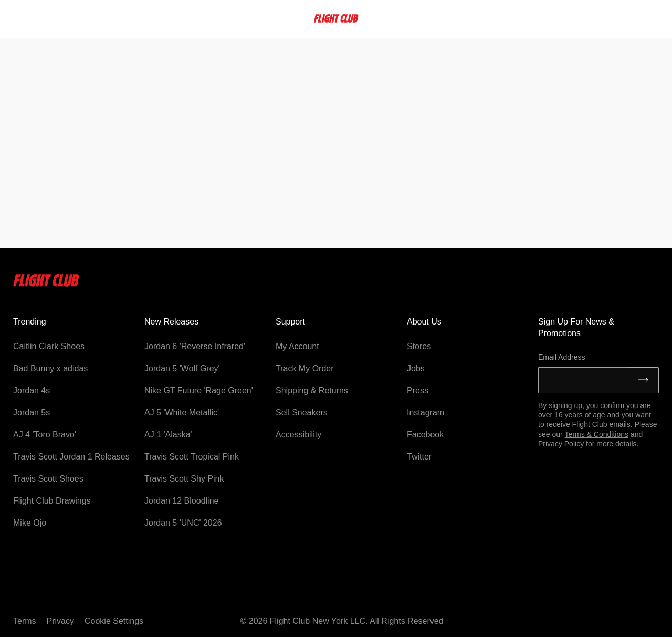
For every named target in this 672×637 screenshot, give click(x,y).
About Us (424, 322)
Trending (30, 322)
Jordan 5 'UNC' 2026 (183, 523)
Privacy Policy (561, 444)
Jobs (416, 368)
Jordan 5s (31, 413)
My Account (297, 346)
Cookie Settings (114, 621)
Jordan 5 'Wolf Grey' (182, 368)
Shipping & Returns (312, 390)
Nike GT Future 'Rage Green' (199, 390)
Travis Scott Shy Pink (184, 479)
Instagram (426, 413)
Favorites (585, 18)
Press (418, 390)
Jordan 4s (31, 390)
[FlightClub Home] (336, 18)
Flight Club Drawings (52, 501)
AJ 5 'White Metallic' (182, 413)
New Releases (171, 322)
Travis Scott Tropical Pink (192, 457)
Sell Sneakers (302, 413)
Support (290, 322)
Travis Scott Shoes (48, 479)
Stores (419, 346)
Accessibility (298, 435)
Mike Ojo (30, 523)
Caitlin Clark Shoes (49, 346)
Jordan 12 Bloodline (181, 501)
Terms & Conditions (597, 434)
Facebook (425, 435)
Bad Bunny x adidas (50, 368)
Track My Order (305, 368)
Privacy (60, 621)
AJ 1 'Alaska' (168, 435)
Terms (25, 621)
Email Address (561, 357)
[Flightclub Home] (46, 284)
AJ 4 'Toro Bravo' (45, 435)
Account (636, 18)
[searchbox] (44, 18)
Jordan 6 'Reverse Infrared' (195, 346)
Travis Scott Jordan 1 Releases (71, 457)
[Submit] (643, 380)
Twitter (419, 457)
